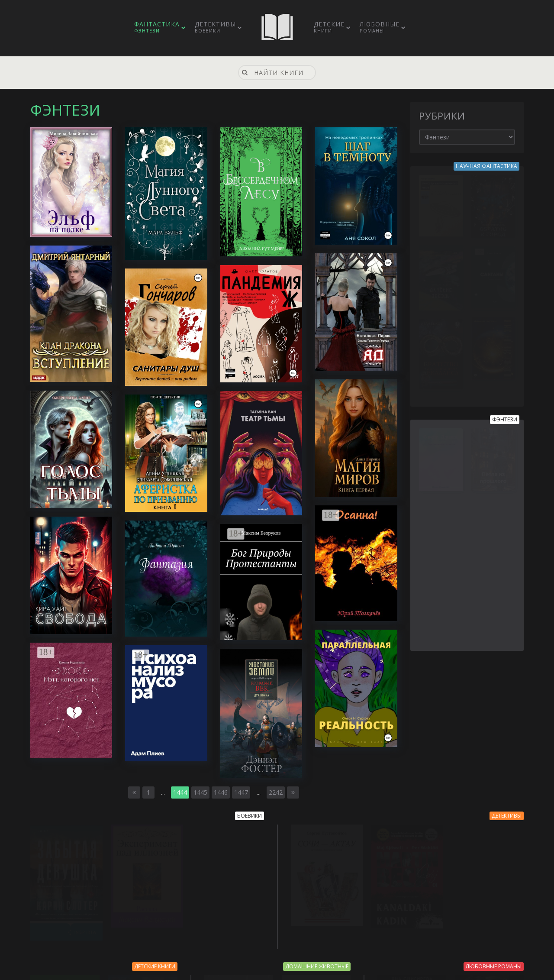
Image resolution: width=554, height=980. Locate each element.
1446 (221, 792)
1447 (241, 792)
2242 (276, 792)
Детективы (215, 27)
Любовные (380, 27)
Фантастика (157, 27)
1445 (200, 792)
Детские (329, 27)
